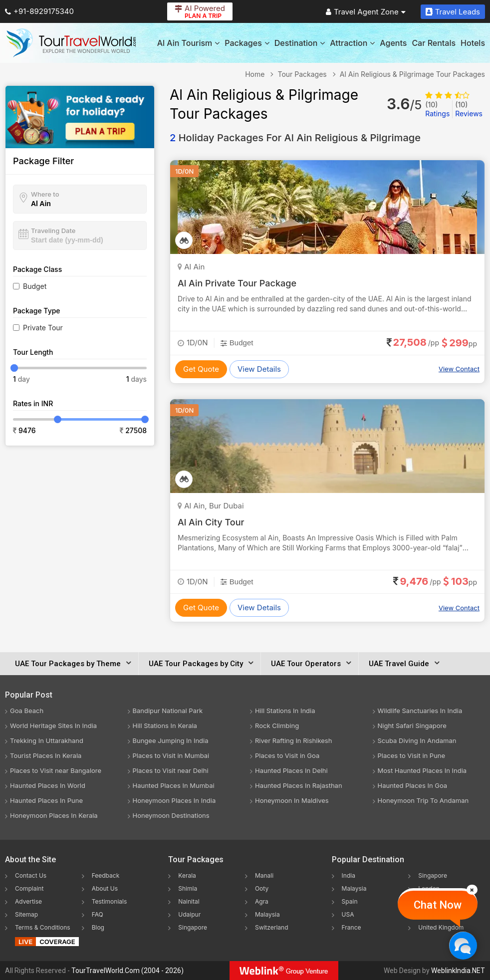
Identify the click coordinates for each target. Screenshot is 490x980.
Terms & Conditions (43, 927)
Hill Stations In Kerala (165, 726)
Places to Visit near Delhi (171, 770)
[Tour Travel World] (71, 43)
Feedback (106, 875)
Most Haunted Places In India (422, 770)
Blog (98, 927)
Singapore (193, 927)
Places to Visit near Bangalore (56, 770)
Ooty (262, 888)
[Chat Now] (463, 945)
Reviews (469, 109)
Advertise (28, 901)
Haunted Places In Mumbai (174, 785)
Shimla (188, 888)
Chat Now (438, 905)
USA (348, 914)
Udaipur (189, 914)
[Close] (472, 890)
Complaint (29, 888)
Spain (350, 901)
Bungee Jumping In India (171, 740)
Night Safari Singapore (412, 726)
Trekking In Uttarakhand (47, 740)
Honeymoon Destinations (171, 815)
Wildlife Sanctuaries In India (420, 711)
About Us (105, 888)
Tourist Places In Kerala (46, 755)
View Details (259, 369)
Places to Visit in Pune (412, 755)
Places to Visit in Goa (287, 755)
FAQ (98, 914)
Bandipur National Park (168, 711)
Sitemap (26, 914)
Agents (393, 43)
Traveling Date (53, 231)
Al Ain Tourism (189, 43)
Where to (45, 194)
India (349, 875)
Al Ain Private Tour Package (237, 283)
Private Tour (43, 328)
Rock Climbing (277, 726)
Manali (264, 875)
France (352, 927)
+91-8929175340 (39, 11)
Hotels (473, 43)
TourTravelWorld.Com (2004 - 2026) (127, 971)
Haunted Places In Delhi (291, 770)
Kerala (187, 875)
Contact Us (31, 875)
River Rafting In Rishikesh (293, 740)
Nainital (189, 901)
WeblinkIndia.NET (458, 971)
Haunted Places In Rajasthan (299, 785)
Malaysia (267, 914)
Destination (300, 43)
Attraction (352, 43)
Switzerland (272, 927)
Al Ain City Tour (211, 522)
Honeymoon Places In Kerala (54, 815)
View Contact (459, 369)
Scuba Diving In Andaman (417, 740)
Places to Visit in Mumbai (171, 755)
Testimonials (110, 901)
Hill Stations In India (285, 711)
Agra (262, 901)
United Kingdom (441, 927)
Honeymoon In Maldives (292, 800)
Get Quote (201, 369)
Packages (247, 43)
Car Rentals (434, 43)
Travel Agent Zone (366, 12)
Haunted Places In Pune (46, 800)
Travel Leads (453, 12)
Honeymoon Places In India (174, 800)
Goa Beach (27, 711)
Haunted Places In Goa (413, 785)
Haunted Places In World (48, 785)
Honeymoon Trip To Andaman (423, 800)
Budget (35, 286)
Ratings (437, 109)
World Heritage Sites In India (53, 726)
